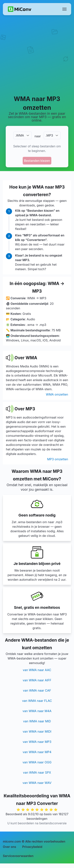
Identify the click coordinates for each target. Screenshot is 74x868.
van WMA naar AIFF (37, 680)
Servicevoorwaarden (18, 856)
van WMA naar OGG (37, 762)
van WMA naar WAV (37, 783)
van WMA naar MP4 (37, 752)
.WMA (20, 135)
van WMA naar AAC (37, 670)
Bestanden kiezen (37, 161)
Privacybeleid (32, 847)
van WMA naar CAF (37, 690)
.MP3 (49, 135)
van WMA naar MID (37, 721)
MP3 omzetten (58, 459)
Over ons (10, 847)
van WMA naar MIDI (37, 731)
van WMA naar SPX (37, 772)
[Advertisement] (37, 55)
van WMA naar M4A (37, 711)
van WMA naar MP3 (37, 742)
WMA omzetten (57, 394)
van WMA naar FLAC (37, 701)
